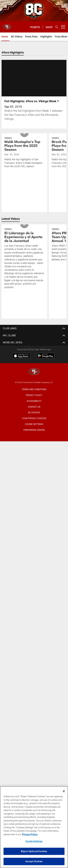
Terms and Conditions (34, 389)
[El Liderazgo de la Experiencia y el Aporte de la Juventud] (24, 259)
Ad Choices (34, 412)
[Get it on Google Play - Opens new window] (45, 357)
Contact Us (34, 407)
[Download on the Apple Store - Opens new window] (21, 356)
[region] (34, 827)
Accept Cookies (34, 861)
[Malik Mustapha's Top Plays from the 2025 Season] (24, 153)
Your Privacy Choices (34, 418)
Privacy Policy (34, 395)
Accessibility (34, 401)
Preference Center (34, 430)
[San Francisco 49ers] (34, 372)
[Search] (57, 27)
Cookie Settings (34, 424)
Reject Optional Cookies (34, 851)
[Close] (64, 791)
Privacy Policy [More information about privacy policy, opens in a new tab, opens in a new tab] (30, 834)
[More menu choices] (63, 27)
